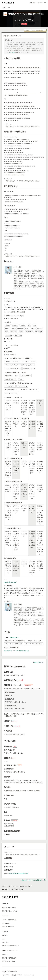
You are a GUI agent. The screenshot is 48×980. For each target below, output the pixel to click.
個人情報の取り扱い (8, 961)
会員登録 (33, 3)
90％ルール (12, 52)
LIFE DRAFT (6, 923)
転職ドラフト (6, 886)
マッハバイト (5, 975)
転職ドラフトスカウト (9, 908)
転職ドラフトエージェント (10, 911)
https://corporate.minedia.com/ (19, 873)
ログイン (40, 3)
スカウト (15, 886)
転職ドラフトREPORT (9, 920)
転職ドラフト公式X (8, 927)
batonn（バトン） (29, 975)
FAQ (3, 939)
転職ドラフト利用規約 (9, 958)
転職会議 (14, 975)
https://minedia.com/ (10, 582)
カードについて (15, 638)
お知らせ (5, 935)
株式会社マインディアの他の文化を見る (17, 651)
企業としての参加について (10, 946)
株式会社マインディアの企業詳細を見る (35, 30)
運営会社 (5, 954)
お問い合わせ (6, 942)
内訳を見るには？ (39, 662)
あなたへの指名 (25, 886)
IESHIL (20, 975)
